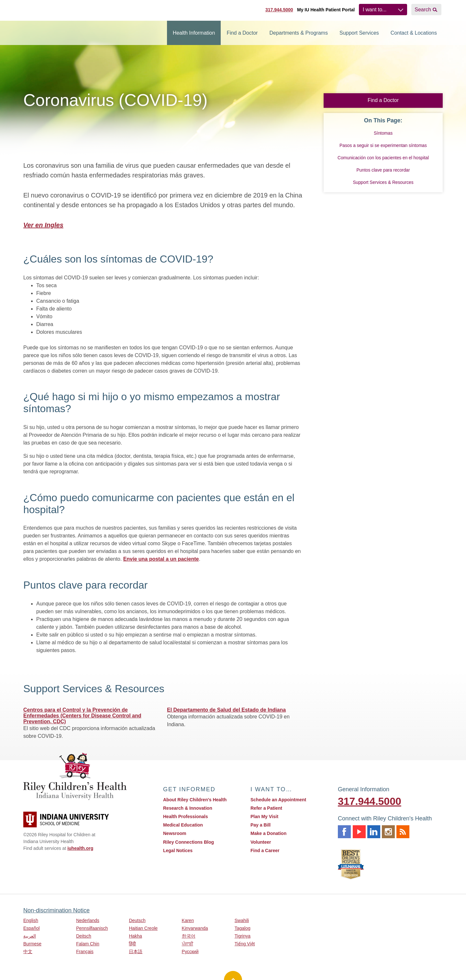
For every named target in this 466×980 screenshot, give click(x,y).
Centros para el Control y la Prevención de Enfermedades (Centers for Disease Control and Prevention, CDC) (82, 716)
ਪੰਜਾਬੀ (188, 944)
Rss (403, 832)
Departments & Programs (299, 33)
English (31, 920)
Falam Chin (88, 944)
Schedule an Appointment (278, 800)
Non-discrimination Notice (56, 910)
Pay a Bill (261, 825)
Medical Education (183, 825)
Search (423, 10)
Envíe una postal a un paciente (161, 559)
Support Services (359, 33)
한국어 (189, 936)
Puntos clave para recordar (383, 170)
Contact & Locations (414, 33)
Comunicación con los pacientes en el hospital (383, 158)
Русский (190, 952)
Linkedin (374, 832)
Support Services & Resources (383, 182)
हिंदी (132, 944)
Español (32, 928)
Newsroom (175, 833)
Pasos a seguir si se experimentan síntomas (383, 146)
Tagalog (243, 928)
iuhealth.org (80, 848)
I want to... (375, 10)
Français (85, 952)
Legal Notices (178, 850)
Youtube (359, 832)
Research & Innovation (188, 808)
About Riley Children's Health (195, 800)
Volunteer (261, 842)
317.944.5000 (279, 10)
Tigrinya (243, 936)
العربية (30, 936)
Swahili (242, 920)
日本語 (136, 952)
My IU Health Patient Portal (326, 10)
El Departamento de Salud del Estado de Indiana (226, 710)
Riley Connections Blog (189, 842)
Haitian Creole (143, 928)
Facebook (344, 832)
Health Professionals (186, 817)
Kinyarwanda (195, 928)
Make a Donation (268, 833)
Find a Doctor (242, 33)
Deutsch (137, 920)
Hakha (135, 936)
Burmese (32, 944)
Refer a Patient (266, 808)
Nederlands (88, 920)
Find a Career (265, 850)
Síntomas (383, 133)
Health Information (194, 33)
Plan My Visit (264, 817)
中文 (28, 952)
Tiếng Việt (245, 944)
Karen (188, 920)
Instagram (388, 832)
